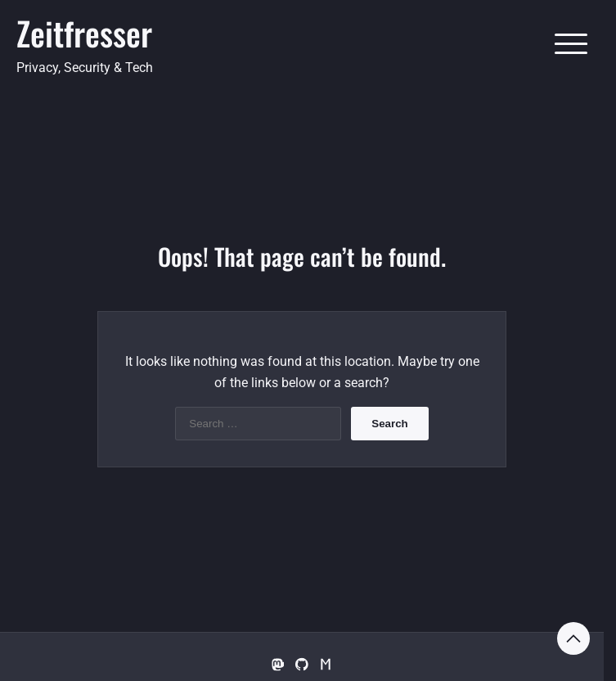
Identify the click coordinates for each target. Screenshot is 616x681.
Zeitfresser (84, 33)
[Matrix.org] (326, 665)
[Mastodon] (277, 665)
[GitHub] (302, 665)
